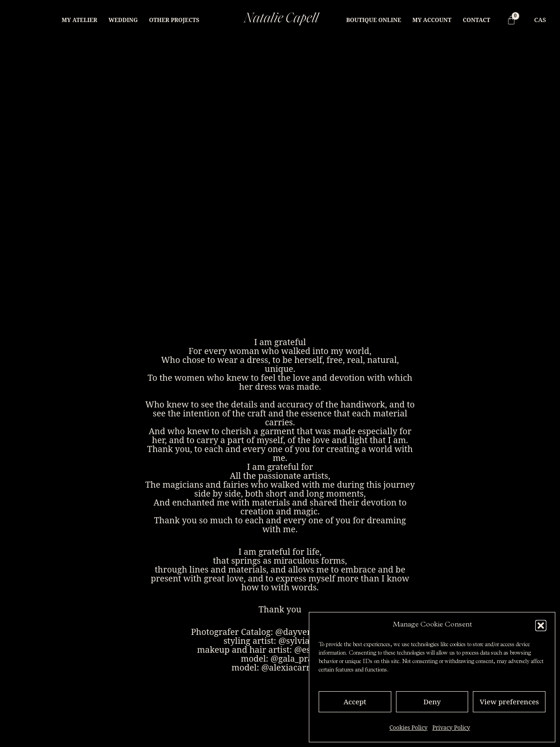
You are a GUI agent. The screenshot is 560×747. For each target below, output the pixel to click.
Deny (432, 702)
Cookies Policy (408, 728)
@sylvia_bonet (307, 641)
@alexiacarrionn (295, 667)
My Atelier (80, 20)
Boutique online (374, 20)
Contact (476, 20)
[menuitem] (540, 20)
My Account (432, 20)
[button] (541, 626)
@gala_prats (295, 658)
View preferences (509, 702)
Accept (355, 702)
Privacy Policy (451, 728)
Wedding (123, 20)
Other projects (174, 20)
